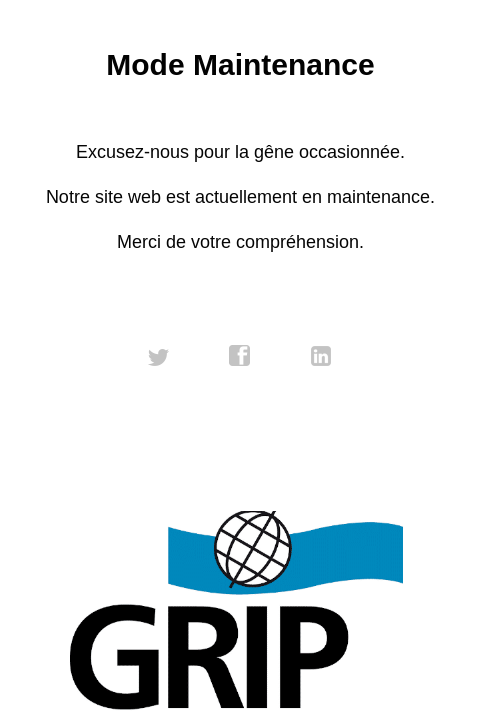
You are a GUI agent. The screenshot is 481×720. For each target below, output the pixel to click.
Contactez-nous (240, 484)
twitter (159, 356)
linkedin (322, 356)
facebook (240, 356)
